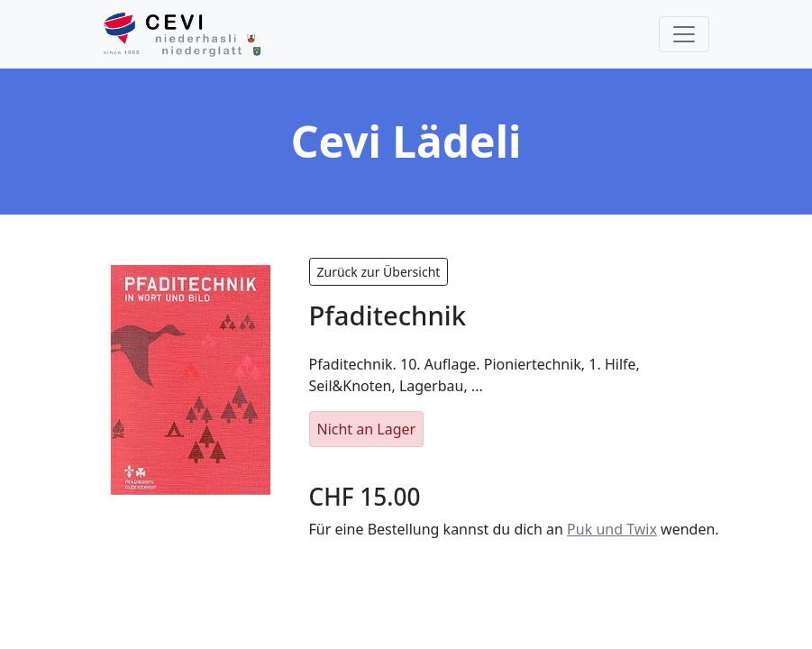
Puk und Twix (612, 529)
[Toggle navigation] (684, 34)
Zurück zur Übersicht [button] (379, 272)
